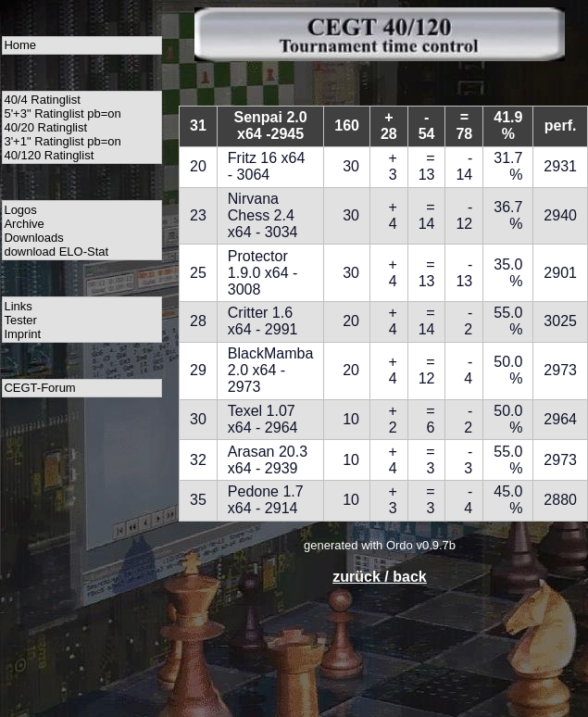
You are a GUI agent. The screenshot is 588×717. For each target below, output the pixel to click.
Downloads (33, 238)
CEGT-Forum (39, 388)
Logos (20, 210)
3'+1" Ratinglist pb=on (62, 141)
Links (18, 306)
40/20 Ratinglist (45, 127)
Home (20, 45)
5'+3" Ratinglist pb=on (62, 113)
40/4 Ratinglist (42, 100)
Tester (20, 320)
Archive (24, 224)
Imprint (22, 334)
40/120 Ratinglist (49, 155)
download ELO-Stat (56, 252)
